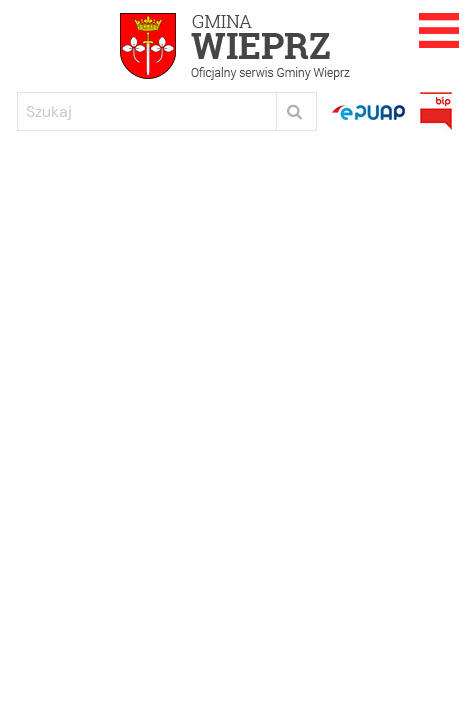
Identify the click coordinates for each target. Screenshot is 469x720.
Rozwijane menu (439, 30)
